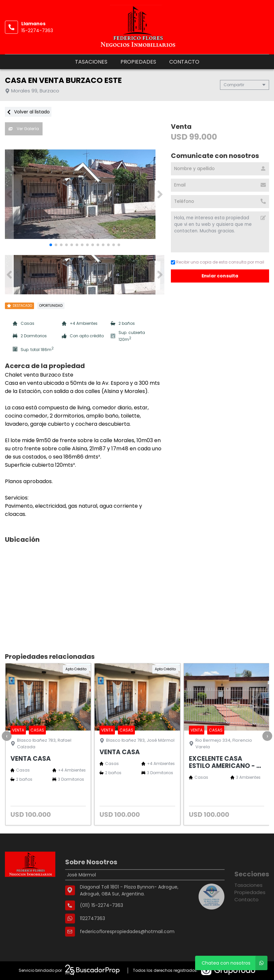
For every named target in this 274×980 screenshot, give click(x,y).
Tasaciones (91, 62)
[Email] (220, 185)
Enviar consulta (220, 276)
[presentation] (7, 736)
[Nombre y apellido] (220, 169)
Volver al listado (28, 112)
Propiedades (138, 62)
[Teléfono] (220, 202)
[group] (85, 194)
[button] (160, 194)
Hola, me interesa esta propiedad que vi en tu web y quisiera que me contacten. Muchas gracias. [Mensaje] (220, 232)
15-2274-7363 (37, 30)
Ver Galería (24, 129)
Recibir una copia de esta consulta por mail (218, 262)
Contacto (184, 62)
